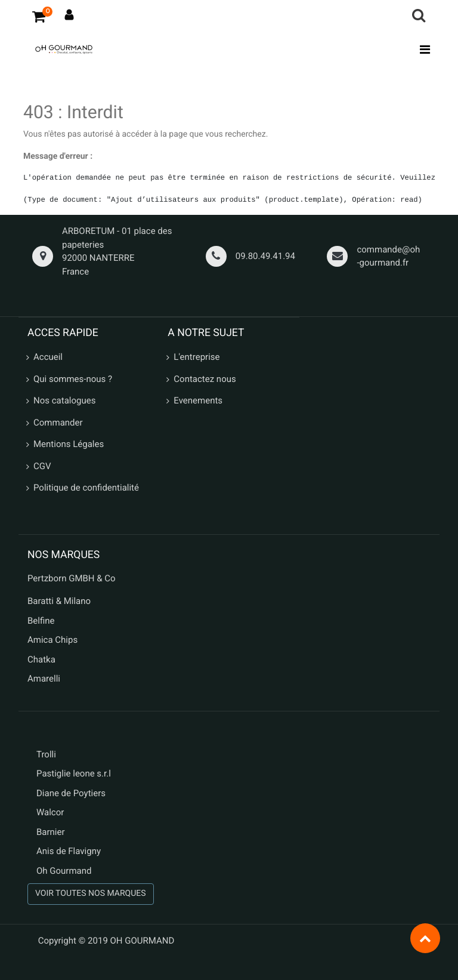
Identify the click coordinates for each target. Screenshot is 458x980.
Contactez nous (205, 379)
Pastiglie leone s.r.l (75, 773)
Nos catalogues (64, 400)
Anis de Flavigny (69, 851)
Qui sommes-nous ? (73, 379)
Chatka (41, 660)
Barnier (51, 832)
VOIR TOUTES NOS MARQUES (91, 893)
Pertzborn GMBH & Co (72, 578)
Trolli (46, 754)
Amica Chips (52, 640)
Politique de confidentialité (86, 488)
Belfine (41, 621)
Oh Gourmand (64, 871)
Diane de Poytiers (71, 793)
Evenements (198, 400)
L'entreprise (196, 357)
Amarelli (44, 679)
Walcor (50, 812)
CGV (42, 466)
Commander (58, 423)
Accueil (48, 357)
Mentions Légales (69, 444)
